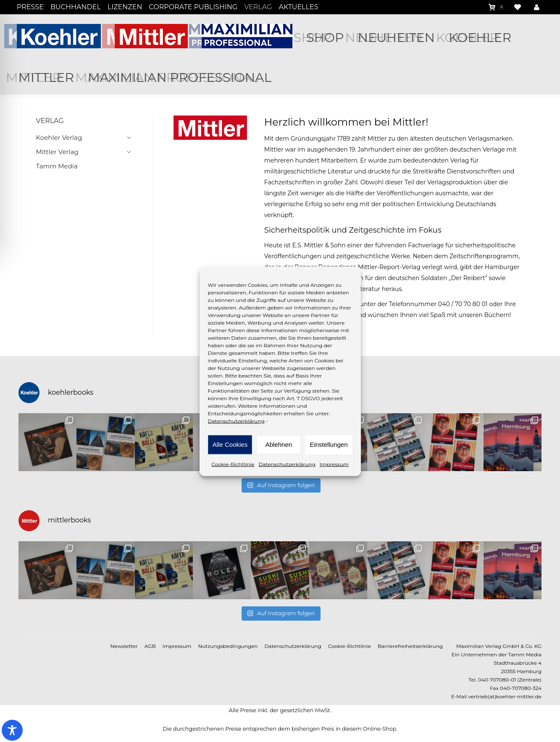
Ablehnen (279, 444)
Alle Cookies (230, 444)
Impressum (334, 464)
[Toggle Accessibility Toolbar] (12, 730)
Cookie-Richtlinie (233, 464)
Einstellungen (329, 444)
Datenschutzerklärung (236, 421)
